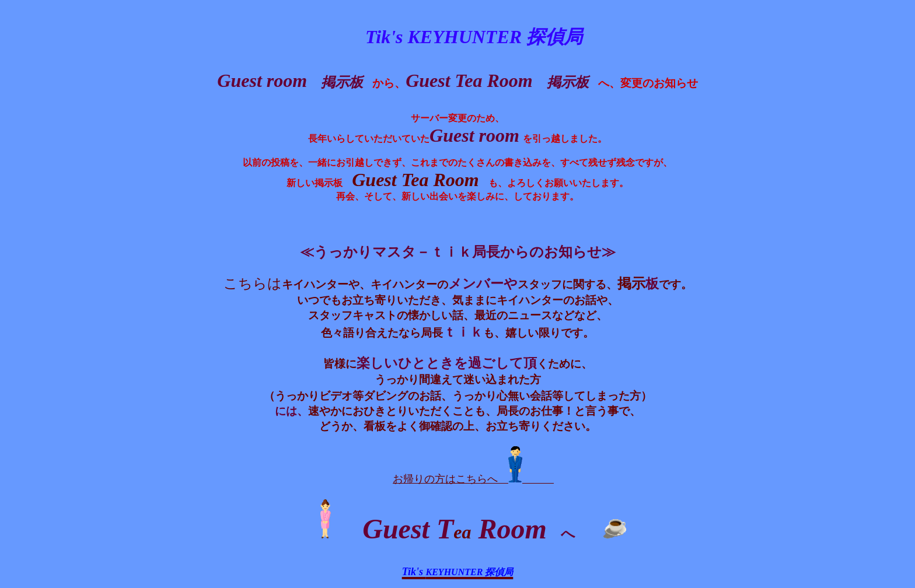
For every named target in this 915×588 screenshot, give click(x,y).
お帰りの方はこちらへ (473, 479)
